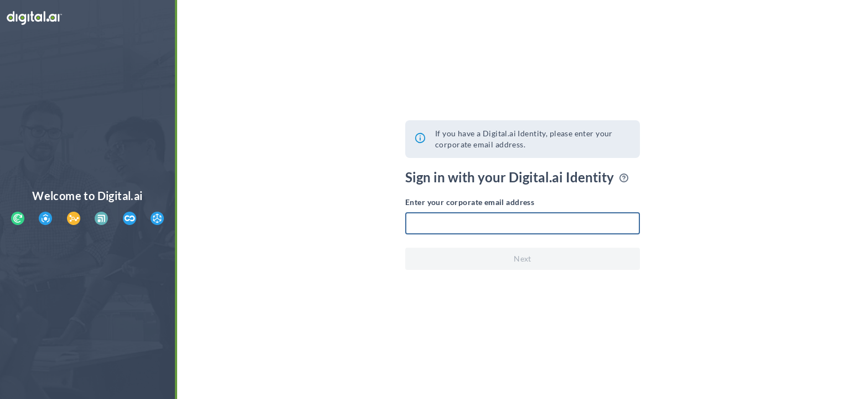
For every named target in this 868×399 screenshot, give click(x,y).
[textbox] (523, 223)
